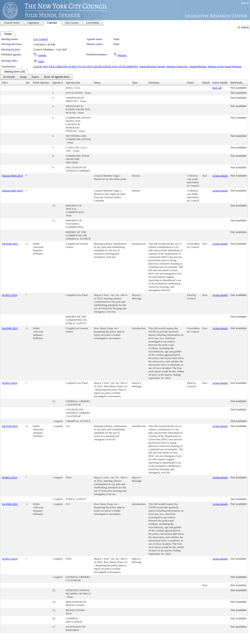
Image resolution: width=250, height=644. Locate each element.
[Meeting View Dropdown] (57, 77)
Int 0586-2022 (10, 328)
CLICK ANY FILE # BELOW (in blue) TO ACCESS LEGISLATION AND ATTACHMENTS (86, 66)
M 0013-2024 (10, 383)
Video (41, 61)
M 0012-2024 (10, 295)
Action (190, 83)
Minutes (122, 55)
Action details (220, 176)
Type (135, 83)
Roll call (217, 88)
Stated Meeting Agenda (152, 66)
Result (206, 83)
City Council (41, 39)
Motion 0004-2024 (12, 176)
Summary (154, 83)
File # (5, 83)
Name (97, 83)
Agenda (42, 55)
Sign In (245, 3)
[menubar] (36, 77)
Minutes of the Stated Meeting (225, 66)
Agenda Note (73, 83)
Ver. (28, 83)
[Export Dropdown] (35, 77)
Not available (239, 88)
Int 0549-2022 (10, 244)
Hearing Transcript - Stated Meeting (187, 66)
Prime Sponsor (41, 83)
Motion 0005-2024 (12, 191)
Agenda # (57, 83)
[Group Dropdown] (23, 77)
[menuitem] (9, 77)
